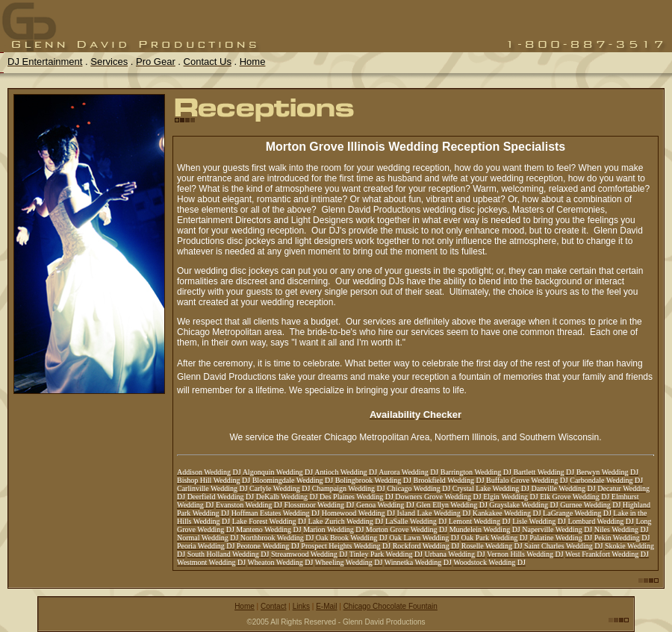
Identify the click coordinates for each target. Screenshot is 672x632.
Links (301, 606)
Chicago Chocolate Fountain (391, 606)
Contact (273, 606)
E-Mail (326, 606)
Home (245, 606)
